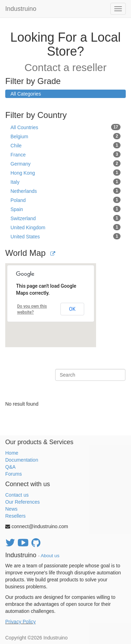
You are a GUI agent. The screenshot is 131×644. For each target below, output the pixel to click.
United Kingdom (65, 227)
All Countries (65, 127)
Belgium (65, 136)
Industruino (21, 9)
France (65, 154)
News (11, 509)
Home (12, 453)
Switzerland (65, 218)
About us (50, 556)
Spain (65, 209)
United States (65, 236)
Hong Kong (65, 173)
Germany (65, 163)
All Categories (26, 94)
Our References (23, 502)
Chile (65, 145)
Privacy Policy (20, 622)
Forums (13, 474)
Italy (65, 182)
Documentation (22, 460)
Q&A (10, 467)
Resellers (15, 516)
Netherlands (65, 191)
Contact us (17, 495)
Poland (65, 200)
